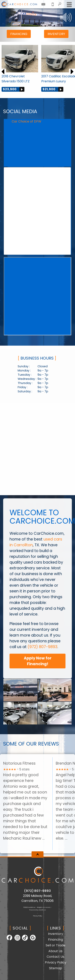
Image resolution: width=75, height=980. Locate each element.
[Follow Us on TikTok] (24, 940)
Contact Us (55, 957)
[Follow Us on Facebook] (8, 940)
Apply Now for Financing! (38, 661)
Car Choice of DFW (26, 121)
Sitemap (56, 968)
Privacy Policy (38, 916)
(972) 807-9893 (42, 647)
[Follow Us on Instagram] (16, 940)
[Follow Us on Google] (31, 940)
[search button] (60, 3)
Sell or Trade (55, 945)
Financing (19, 34)
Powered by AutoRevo (38, 910)
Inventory (56, 34)
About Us (55, 951)
